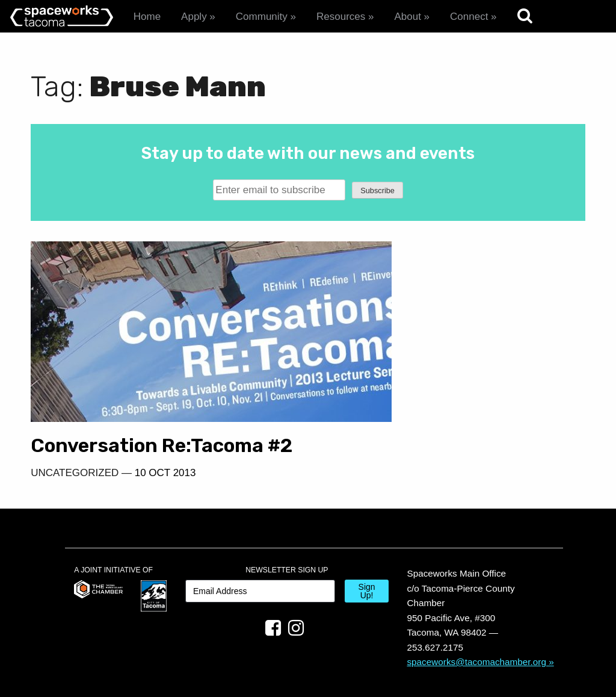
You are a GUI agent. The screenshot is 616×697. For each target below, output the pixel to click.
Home (147, 17)
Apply (194, 17)
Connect (469, 17)
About (407, 17)
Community (262, 17)
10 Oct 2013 (165, 445)
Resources (341, 17)
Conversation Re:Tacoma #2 (147, 407)
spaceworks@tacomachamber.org (476, 634)
